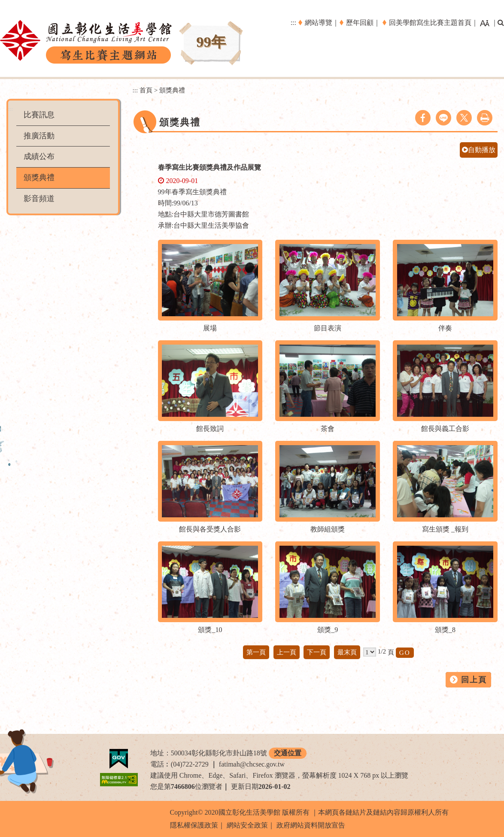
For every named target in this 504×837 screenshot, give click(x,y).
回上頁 (474, 680)
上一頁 (287, 652)
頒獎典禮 (39, 177)
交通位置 (288, 753)
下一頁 (317, 652)
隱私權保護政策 (194, 825)
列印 (485, 118)
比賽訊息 (39, 115)
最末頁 (347, 652)
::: (293, 23)
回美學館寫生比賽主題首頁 (430, 23)
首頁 (146, 90)
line (443, 118)
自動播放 (479, 150)
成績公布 (39, 156)
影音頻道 (39, 199)
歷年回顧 (360, 23)
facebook (423, 118)
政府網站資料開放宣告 (311, 825)
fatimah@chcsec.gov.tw (252, 764)
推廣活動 (39, 136)
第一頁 (256, 652)
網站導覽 (319, 23)
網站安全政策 (247, 825)
